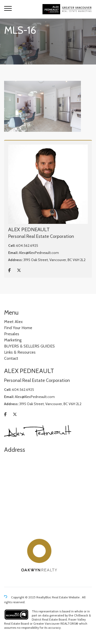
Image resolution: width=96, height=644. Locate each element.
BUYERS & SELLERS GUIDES (29, 346)
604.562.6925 (27, 246)
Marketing (13, 340)
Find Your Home (18, 328)
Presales (12, 334)
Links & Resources (20, 352)
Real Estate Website (66, 597)
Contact (11, 358)
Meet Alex (13, 322)
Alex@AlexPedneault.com (39, 253)
